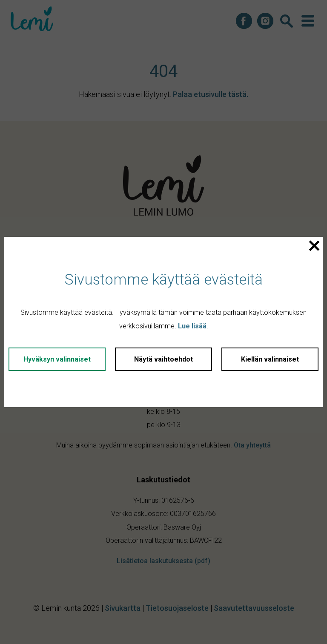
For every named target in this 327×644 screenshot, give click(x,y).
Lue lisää (192, 326)
